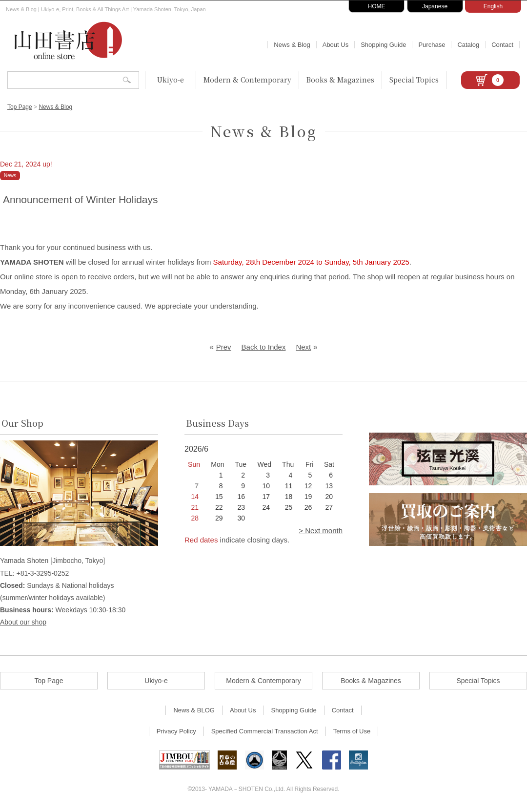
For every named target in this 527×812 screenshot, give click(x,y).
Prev (224, 347)
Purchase (432, 45)
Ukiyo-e (171, 80)
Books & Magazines (340, 80)
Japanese (435, 6)
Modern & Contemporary (247, 80)
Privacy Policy (176, 731)
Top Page (20, 107)
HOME (377, 6)
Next (303, 347)
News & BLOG (194, 710)
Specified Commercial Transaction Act (265, 731)
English (493, 6)
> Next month (321, 531)
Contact (502, 45)
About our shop (23, 622)
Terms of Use (352, 731)
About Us (335, 45)
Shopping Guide (383, 45)
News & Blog (292, 45)
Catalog (468, 45)
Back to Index (264, 347)
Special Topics (414, 80)
